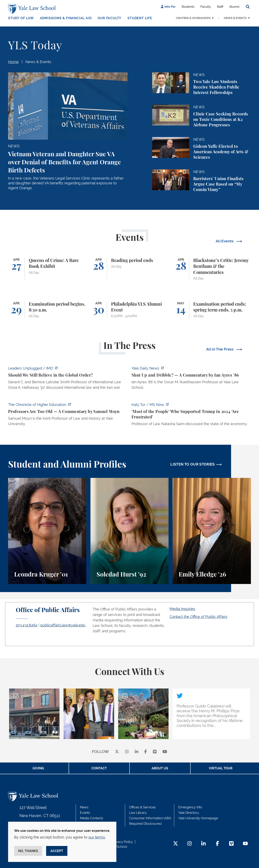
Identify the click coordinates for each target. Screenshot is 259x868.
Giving (38, 768)
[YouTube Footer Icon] (245, 844)
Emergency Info (190, 807)
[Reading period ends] (130, 269)
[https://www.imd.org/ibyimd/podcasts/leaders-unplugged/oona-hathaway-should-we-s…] (68, 379)
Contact (99, 768)
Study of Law (21, 18)
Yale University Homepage (198, 818)
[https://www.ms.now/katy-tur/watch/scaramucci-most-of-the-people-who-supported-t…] (191, 415)
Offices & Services (142, 807)
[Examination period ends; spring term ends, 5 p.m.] (212, 310)
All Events (225, 241)
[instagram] (127, 752)
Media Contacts (92, 818)
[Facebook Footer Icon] (217, 844)
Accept (57, 851)
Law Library (138, 813)
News (84, 807)
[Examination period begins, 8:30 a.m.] (47, 310)
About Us (160, 768)
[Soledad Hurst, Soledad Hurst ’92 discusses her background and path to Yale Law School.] (130, 531)
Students (188, 7)
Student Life (140, 18)
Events (85, 813)
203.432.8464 (27, 625)
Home (13, 62)
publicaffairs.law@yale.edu (63, 625)
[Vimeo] (155, 752)
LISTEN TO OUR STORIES (193, 464)
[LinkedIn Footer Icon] (203, 844)
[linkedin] (137, 752)
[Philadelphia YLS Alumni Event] (130, 310)
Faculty (206, 7)
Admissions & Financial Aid (66, 18)
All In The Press (220, 349)
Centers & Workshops (193, 18)
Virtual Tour (221, 768)
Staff (220, 7)
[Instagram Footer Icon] (189, 844)
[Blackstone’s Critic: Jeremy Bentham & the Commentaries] (212, 269)
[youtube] (165, 752)
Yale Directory (189, 813)
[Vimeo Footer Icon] (231, 844)
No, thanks (28, 851)
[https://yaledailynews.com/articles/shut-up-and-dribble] (191, 379)
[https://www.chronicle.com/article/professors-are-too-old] (68, 415)
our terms (97, 837)
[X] (117, 752)
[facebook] (146, 752)
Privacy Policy (122, 842)
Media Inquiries (182, 609)
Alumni (234, 7)
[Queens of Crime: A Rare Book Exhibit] (47, 269)
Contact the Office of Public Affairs (198, 617)
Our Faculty (109, 18)
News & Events (235, 18)
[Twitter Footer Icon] (176, 844)
